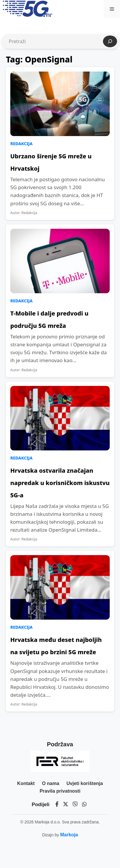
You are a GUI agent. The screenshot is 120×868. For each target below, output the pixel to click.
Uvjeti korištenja (85, 783)
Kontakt (26, 783)
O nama (51, 783)
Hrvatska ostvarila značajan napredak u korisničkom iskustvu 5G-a (60, 483)
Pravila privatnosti (60, 791)
